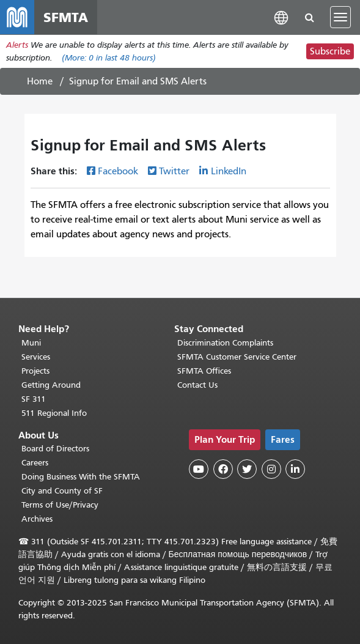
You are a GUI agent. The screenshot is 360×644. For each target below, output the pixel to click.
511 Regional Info (54, 413)
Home (40, 81)
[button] (281, 17)
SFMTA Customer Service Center (237, 357)
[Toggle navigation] (340, 17)
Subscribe (330, 51)
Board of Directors (55, 449)
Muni (31, 343)
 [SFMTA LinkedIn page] (295, 469)
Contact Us (197, 385)
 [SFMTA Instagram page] (271, 469)
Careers (35, 463)
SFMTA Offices (204, 371)
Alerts (17, 45)
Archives (37, 519)
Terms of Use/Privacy (60, 505)
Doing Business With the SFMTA (81, 477)
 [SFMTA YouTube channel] (199, 469)
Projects (35, 371)
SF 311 (34, 399)
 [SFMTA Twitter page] (247, 469)
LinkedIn (229, 171)
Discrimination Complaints (225, 343)
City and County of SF (62, 491)
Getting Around (51, 385)
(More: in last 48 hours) (109, 58)
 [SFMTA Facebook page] (223, 469)
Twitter (174, 171)
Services (36, 357)
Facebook (118, 171)
